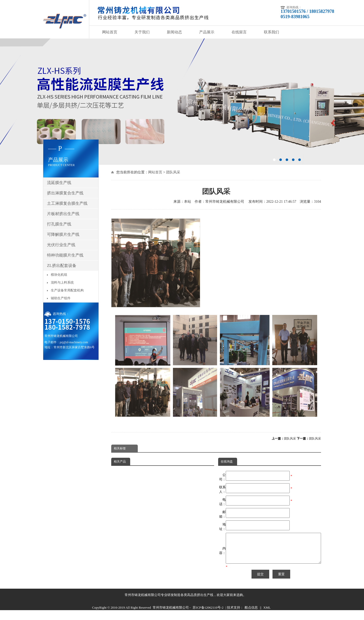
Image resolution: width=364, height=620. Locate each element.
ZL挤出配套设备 (62, 266)
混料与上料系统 (62, 282)
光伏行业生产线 (61, 245)
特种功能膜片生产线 (65, 255)
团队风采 (173, 172)
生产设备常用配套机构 (67, 290)
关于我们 (142, 32)
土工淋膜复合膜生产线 (67, 203)
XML (267, 614)
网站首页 (110, 32)
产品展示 (207, 32)
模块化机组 (59, 275)
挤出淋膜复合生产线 (65, 193)
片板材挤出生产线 (63, 214)
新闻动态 (174, 32)
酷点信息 (251, 614)
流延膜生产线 (59, 183)
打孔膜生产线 (59, 224)
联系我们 (271, 32)
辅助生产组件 (61, 298)
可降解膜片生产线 (63, 234)
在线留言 (239, 32)
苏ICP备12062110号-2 (208, 614)
